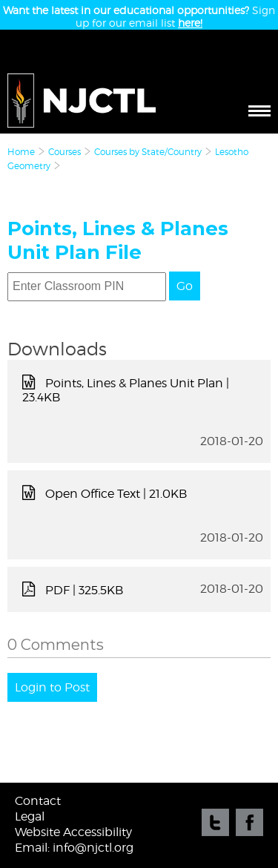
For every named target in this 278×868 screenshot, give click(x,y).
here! (190, 23)
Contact (38, 801)
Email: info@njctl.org (74, 848)
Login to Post (52, 687)
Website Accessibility (73, 832)
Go (185, 286)
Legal (30, 816)
